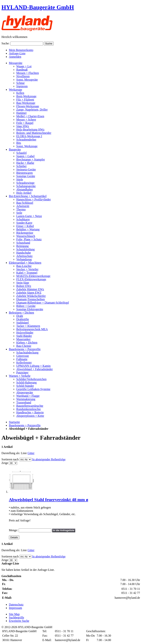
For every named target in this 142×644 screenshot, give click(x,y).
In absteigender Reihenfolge (49, 459)
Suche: (6, 43)
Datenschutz (16, 605)
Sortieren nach (10, 459)
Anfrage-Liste (17, 53)
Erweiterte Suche (19, 621)
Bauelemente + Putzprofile (25, 425)
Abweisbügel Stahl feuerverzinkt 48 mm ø (49, 500)
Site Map (14, 614)
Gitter (31, 453)
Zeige (5, 463)
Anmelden (15, 57)
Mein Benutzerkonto (21, 50)
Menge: (13, 530)
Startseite (14, 422)
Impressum (15, 608)
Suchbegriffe (16, 617)
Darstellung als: (11, 453)
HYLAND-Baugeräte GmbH (38, 7)
